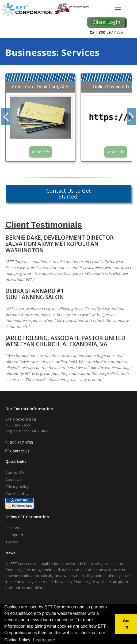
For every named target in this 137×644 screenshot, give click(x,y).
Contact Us (20, 451)
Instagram (14, 535)
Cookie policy (17, 494)
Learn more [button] (44, 640)
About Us (13, 479)
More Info (41, 152)
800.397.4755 (22, 442)
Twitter (12, 542)
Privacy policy (17, 487)
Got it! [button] (126, 624)
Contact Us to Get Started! (69, 194)
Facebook (14, 528)
